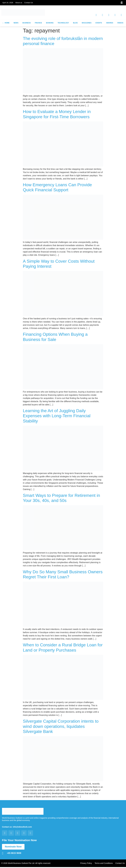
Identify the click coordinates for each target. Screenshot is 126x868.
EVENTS (99, 23)
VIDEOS (120, 23)
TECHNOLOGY (63, 23)
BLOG (75, 23)
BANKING (50, 23)
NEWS (16, 23)
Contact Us (29, 3)
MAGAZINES (87, 23)
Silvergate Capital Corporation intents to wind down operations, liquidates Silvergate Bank (61, 726)
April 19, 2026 (8, 3)
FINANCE (38, 23)
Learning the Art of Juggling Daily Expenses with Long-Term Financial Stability (57, 416)
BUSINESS (27, 23)
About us (19, 3)
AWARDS (110, 23)
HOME (6, 23)
